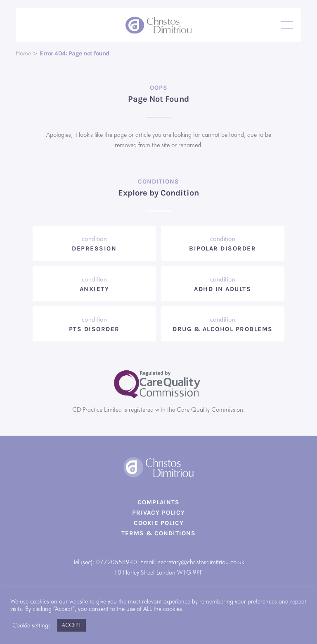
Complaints (158, 502)
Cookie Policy (159, 523)
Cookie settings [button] (32, 625)
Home (23, 53)
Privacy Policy (158, 513)
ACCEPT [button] (71, 625)
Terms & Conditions (158, 533)
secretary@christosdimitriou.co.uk (201, 562)
